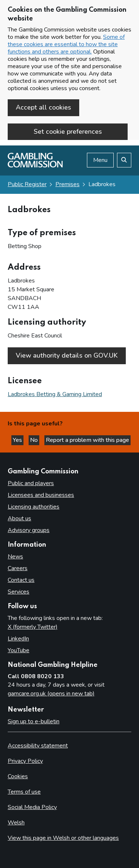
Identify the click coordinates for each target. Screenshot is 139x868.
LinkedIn (18, 639)
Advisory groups (29, 530)
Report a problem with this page (87, 440)
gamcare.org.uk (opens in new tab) (51, 694)
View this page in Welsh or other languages (63, 838)
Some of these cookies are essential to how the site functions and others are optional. (66, 44)
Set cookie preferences (68, 132)
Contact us (21, 580)
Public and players (31, 483)
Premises (67, 184)
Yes (18, 440)
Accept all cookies (43, 107)
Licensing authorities (34, 507)
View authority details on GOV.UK (67, 355)
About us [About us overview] (19, 518)
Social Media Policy (32, 807)
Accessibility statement (38, 746)
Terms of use (24, 792)
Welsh (16, 823)
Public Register (27, 184)
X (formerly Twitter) (33, 627)
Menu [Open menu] (100, 160)
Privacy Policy (25, 761)
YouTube (19, 650)
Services (19, 592)
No (35, 440)
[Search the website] (124, 160)
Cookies (18, 776)
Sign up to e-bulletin (34, 721)
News (15, 557)
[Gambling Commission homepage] (35, 166)
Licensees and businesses (41, 495)
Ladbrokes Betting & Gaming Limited (55, 394)
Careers (18, 568)
